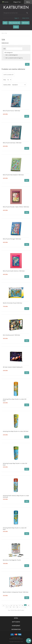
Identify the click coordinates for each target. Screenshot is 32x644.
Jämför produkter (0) (8, 75)
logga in (17, 18)
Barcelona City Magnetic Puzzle (12, 560)
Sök (6, 33)
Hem (3, 33)
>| (25, 607)
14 (17, 607)
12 (10, 607)
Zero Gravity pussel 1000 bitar (11, 335)
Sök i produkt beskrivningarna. (14, 58)
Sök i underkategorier (12, 55)
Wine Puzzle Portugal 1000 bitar (12, 239)
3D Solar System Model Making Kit (13, 367)
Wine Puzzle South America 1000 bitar (14, 271)
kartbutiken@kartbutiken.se (16, 639)
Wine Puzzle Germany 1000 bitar (12, 143)
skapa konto (26, 18)
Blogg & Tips (17, 2)
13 (14, 607)
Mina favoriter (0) (14, 23)
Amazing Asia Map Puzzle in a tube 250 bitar (16, 431)
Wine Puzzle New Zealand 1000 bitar (13, 175)
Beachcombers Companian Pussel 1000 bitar (16, 592)
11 (7, 607)
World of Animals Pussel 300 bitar (13, 303)
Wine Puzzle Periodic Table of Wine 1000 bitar (16, 207)
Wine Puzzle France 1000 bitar (12, 111)
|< (4, 605)
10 (28, 605)
